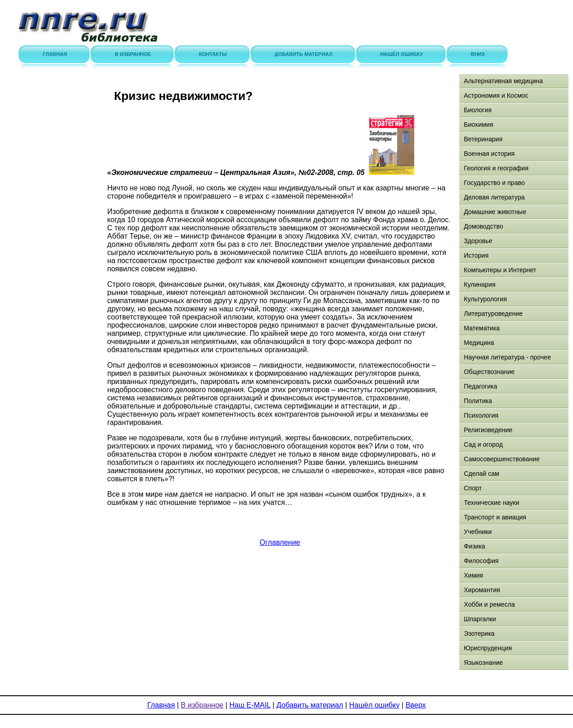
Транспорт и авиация (495, 517)
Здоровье (478, 241)
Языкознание (483, 663)
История (476, 255)
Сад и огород (483, 444)
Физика (475, 546)
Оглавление (280, 542)
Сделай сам (482, 474)
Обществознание (489, 372)
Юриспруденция (488, 648)
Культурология (485, 299)
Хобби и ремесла (489, 604)
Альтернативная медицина (503, 81)
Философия (481, 561)
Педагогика (480, 386)
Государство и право (494, 183)
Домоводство (483, 226)
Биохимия (478, 125)
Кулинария (480, 284)
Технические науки (492, 503)
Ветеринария (483, 139)
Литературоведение (493, 314)
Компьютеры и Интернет (500, 270)
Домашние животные (495, 212)
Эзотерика (479, 633)
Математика (482, 328)
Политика (478, 401)
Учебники (478, 532)
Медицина (479, 343)
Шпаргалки (480, 619)
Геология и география (496, 168)
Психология (481, 415)
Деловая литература (494, 197)
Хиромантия (482, 590)
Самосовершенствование (502, 459)
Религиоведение (488, 430)
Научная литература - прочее (507, 357)
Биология (478, 110)
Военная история (489, 154)
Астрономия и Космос (496, 95)
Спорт (473, 488)
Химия (473, 575)
